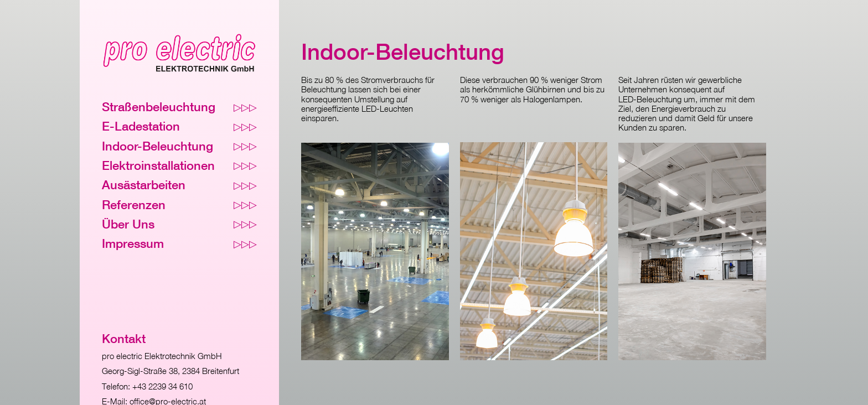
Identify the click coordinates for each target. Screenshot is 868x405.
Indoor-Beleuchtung (179, 146)
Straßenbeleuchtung (179, 107)
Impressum (179, 244)
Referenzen (179, 205)
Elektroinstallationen (179, 166)
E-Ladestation (179, 126)
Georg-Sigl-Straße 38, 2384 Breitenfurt (170, 371)
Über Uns (179, 224)
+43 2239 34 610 (162, 386)
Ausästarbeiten (179, 185)
